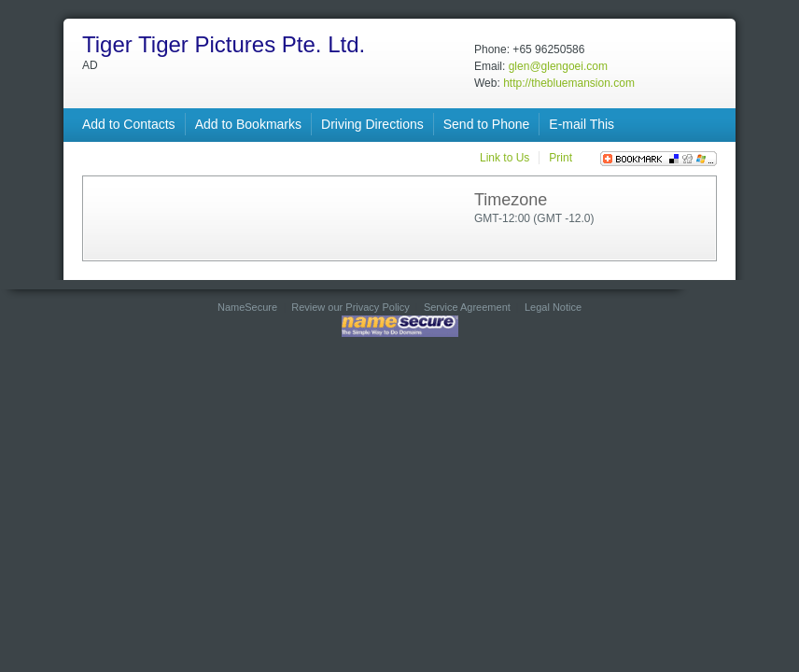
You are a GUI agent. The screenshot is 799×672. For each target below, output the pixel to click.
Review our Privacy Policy (350, 307)
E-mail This (582, 124)
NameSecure (247, 307)
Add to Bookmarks (248, 124)
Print (561, 158)
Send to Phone (487, 124)
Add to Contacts (129, 124)
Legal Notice (553, 307)
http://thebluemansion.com (569, 83)
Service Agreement (467, 307)
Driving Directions (372, 124)
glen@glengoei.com (558, 66)
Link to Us (505, 158)
